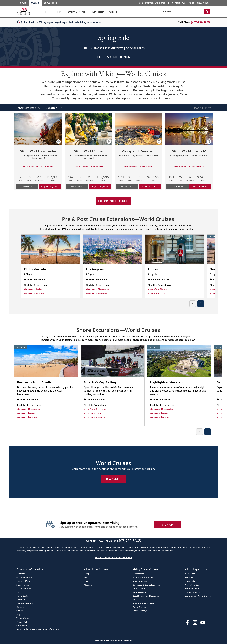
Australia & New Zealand (144, 603)
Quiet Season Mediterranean (146, 596)
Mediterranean (140, 592)
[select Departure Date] (28, 107)
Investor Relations (25, 603)
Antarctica (190, 574)
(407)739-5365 (200, 22)
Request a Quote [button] (50, 187)
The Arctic (190, 577)
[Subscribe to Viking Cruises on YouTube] (203, 623)
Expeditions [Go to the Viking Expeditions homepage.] (51, 3)
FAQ (18, 592)
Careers (20, 607)
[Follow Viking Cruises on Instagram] (195, 623)
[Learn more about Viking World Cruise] (88, 129)
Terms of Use (23, 618)
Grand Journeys (140, 611)
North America (140, 581)
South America (140, 588)
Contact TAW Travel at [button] (191, 3)
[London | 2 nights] (175, 249)
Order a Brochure (25, 577)
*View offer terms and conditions (114, 557)
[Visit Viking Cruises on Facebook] (187, 623)
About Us (21, 600)
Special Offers (23, 581)
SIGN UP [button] (168, 525)
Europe (87, 574)
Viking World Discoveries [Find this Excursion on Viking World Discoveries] (28, 409)
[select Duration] (54, 107)
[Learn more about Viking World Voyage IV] (189, 129)
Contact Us (21, 574)
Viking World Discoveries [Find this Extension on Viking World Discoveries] (97, 289)
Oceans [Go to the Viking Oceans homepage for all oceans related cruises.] (35, 3)
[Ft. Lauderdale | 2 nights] (51, 249)
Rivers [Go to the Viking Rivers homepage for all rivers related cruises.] (23, 3)
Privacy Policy (23, 622)
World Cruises (139, 607)
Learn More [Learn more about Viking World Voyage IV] (177, 187)
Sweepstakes (23, 585)
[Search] (207, 12)
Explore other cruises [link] (114, 201)
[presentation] (193, 304)
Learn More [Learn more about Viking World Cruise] (77, 187)
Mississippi (89, 585)
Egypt (87, 581)
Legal (19, 614)
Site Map (20, 611)
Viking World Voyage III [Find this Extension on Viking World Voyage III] (35, 293)
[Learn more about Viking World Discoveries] (38, 129)
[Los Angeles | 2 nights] (113, 249)
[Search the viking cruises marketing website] (183, 12)
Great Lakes (191, 581)
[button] (58, 142)
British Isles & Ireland (143, 577)
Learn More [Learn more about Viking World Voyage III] (127, 187)
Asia (86, 577)
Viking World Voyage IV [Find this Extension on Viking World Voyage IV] (96, 293)
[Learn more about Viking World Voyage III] (139, 129)
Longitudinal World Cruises (198, 596)
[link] (43, 13)
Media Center (23, 596)
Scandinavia (138, 574)
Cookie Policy (23, 625)
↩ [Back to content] (175, 551)
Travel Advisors (24, 588)
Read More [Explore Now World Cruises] (113, 479)
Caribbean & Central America (147, 585)
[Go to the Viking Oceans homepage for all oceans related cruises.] (24, 11)
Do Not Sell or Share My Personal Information (38, 629)
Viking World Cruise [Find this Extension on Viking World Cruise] (33, 289)
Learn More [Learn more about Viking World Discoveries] (27, 187)
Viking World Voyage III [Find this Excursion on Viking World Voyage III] (28, 417)
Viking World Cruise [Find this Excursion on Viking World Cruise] (26, 413)
